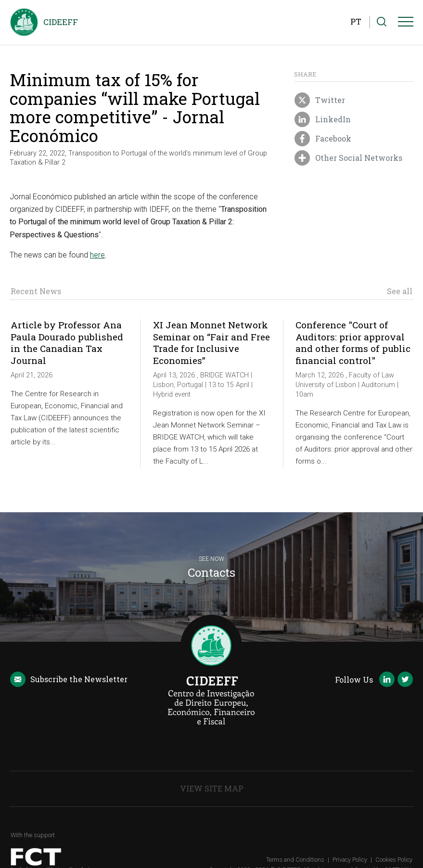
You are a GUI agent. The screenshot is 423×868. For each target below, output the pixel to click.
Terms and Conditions (295, 860)
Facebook (323, 139)
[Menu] (406, 24)
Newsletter (69, 680)
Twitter (320, 101)
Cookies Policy (394, 860)
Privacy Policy (350, 860)
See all (400, 291)
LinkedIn (322, 120)
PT (356, 21)
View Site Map (212, 788)
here (97, 255)
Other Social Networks (348, 158)
